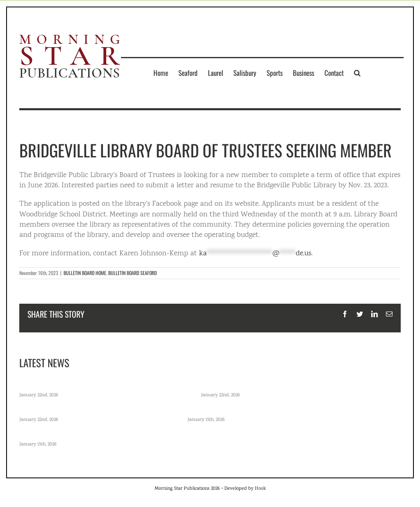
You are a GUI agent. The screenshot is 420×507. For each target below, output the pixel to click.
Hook (260, 489)
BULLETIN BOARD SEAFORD (132, 273)
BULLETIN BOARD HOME (85, 273)
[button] (357, 73)
